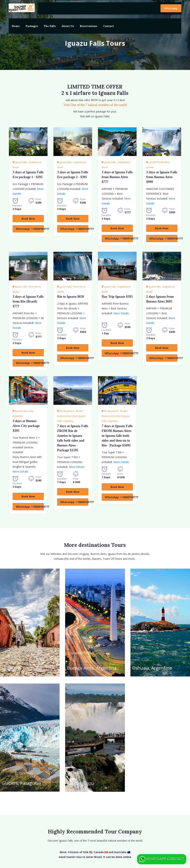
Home (16, 26)
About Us (68, 26)
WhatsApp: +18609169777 (30, 229)
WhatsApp (171, 8)
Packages (32, 26)
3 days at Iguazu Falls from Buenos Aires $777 (117, 177)
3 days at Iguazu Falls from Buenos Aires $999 (162, 177)
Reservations (89, 26)
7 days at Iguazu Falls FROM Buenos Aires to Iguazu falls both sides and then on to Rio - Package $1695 (117, 436)
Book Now (28, 219)
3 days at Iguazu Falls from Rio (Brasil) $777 (28, 301)
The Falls (50, 26)
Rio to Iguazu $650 (71, 297)
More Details (121, 313)
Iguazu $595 (117, 297)
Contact (109, 26)
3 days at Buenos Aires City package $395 (26, 426)
